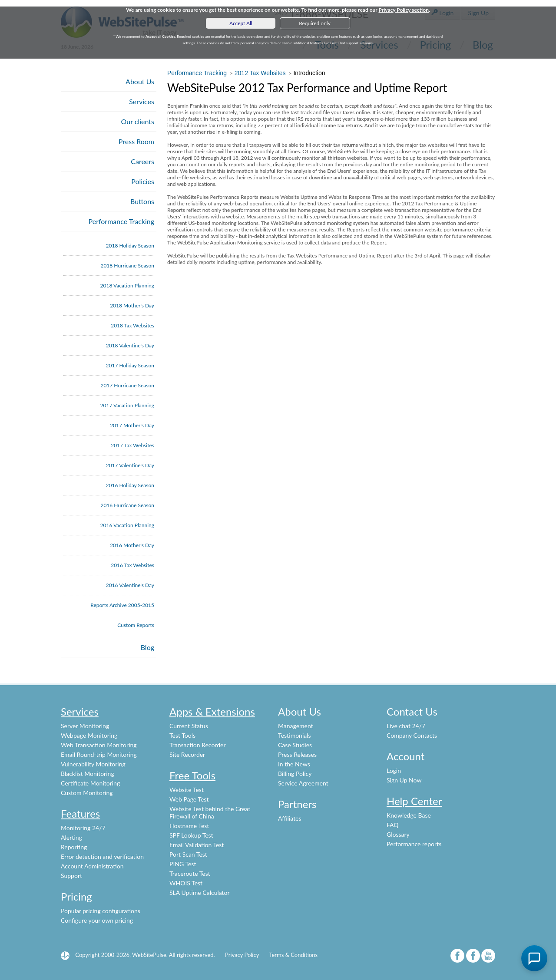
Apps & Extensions (212, 711)
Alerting (71, 837)
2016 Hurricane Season (127, 505)
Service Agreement (303, 783)
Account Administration (92, 866)
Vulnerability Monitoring (93, 764)
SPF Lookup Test (191, 835)
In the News (294, 764)
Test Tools (182, 735)
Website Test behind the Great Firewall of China (210, 812)
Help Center (414, 801)
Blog (147, 647)
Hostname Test (189, 826)
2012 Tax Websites (260, 73)
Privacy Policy (242, 955)
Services (142, 101)
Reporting (74, 847)
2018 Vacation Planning (127, 285)
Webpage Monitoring (89, 735)
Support (71, 876)
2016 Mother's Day (132, 545)
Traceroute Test (190, 873)
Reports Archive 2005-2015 (122, 605)
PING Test (183, 864)
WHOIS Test (186, 883)
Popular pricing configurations (101, 911)
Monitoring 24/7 (83, 828)
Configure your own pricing (97, 920)
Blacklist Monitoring (88, 774)
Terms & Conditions (293, 955)
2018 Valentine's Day (130, 345)
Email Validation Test (197, 845)
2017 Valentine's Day (130, 465)
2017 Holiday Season (130, 365)
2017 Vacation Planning (127, 405)
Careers (142, 161)
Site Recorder (187, 754)
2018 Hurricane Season (127, 266)
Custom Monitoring (87, 793)
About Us (140, 81)
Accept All (241, 23)
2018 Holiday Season (130, 246)
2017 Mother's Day (132, 425)
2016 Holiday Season (130, 485)
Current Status (189, 726)
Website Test (187, 790)
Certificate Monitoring (90, 783)
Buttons (142, 201)
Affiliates (290, 818)
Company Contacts (412, 735)
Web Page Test (189, 799)
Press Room (136, 141)
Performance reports (414, 844)
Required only (315, 23)
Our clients (138, 121)
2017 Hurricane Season (127, 385)
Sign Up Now (404, 780)
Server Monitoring (85, 726)
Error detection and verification (102, 856)
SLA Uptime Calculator (200, 893)
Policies (143, 181)
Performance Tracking (122, 221)
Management (296, 726)
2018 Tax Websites (132, 325)
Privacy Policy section (404, 10)
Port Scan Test (188, 854)
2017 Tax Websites (132, 445)
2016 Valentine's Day (130, 585)
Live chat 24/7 (406, 726)
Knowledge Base (409, 815)
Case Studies (295, 745)
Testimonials (295, 735)
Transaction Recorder (198, 745)
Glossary (398, 834)
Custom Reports (136, 625)
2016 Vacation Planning (127, 525)
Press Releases (297, 754)
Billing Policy (295, 774)
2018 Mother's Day (132, 305)
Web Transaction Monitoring (99, 745)
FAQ (393, 825)
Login (394, 770)
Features (80, 813)
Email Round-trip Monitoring (99, 754)
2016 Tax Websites (132, 565)
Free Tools (192, 775)
